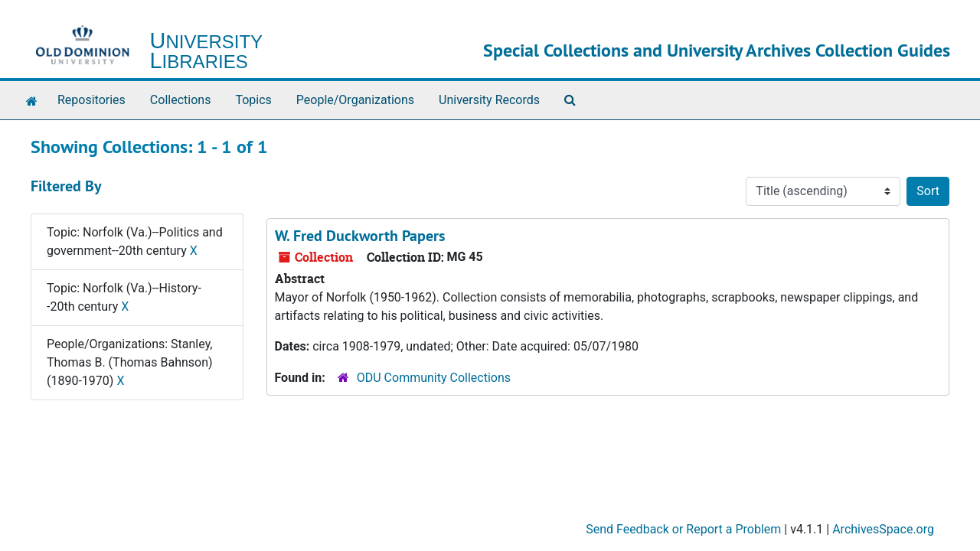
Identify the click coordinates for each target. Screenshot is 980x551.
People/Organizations (355, 100)
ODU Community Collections (434, 378)
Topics (253, 100)
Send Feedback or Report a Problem (683, 529)
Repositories (91, 100)
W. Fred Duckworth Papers (360, 236)
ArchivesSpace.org (883, 529)
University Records (489, 100)
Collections (181, 100)
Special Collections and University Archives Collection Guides (717, 50)
